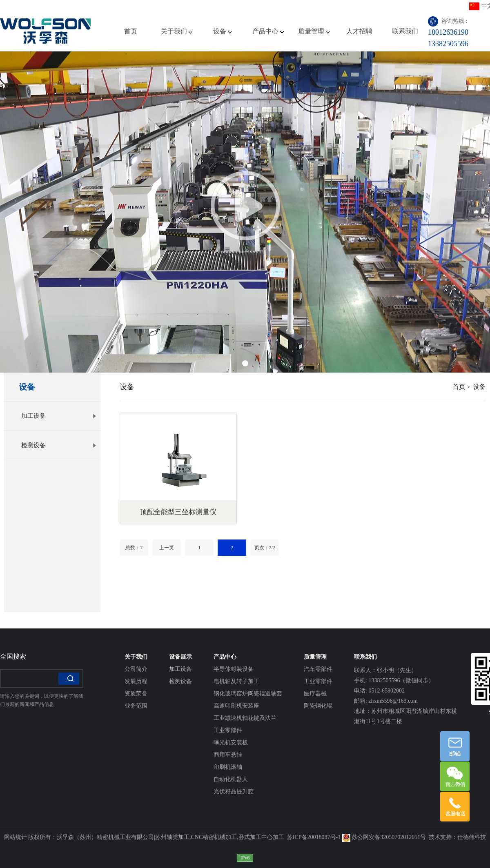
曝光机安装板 (231, 743)
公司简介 (136, 669)
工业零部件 (228, 730)
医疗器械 (315, 694)
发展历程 (136, 681)
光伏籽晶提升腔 (234, 791)
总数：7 (134, 548)
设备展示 (180, 657)
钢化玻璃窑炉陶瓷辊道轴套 (248, 694)
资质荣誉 (136, 694)
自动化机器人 (231, 779)
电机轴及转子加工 (236, 681)
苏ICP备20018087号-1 (314, 837)
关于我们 (177, 31)
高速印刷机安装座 (236, 706)
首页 (131, 31)
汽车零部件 (318, 669)
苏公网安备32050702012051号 (384, 837)
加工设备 (59, 416)
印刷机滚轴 (228, 767)
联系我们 (405, 31)
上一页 (167, 548)
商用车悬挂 (228, 755)
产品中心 (268, 31)
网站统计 (16, 837)
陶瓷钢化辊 (318, 706)
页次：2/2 (265, 548)
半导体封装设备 (234, 669)
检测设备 (59, 445)
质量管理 (314, 31)
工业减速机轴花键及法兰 (245, 718)
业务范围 (136, 706)
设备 (222, 31)
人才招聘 (359, 31)
